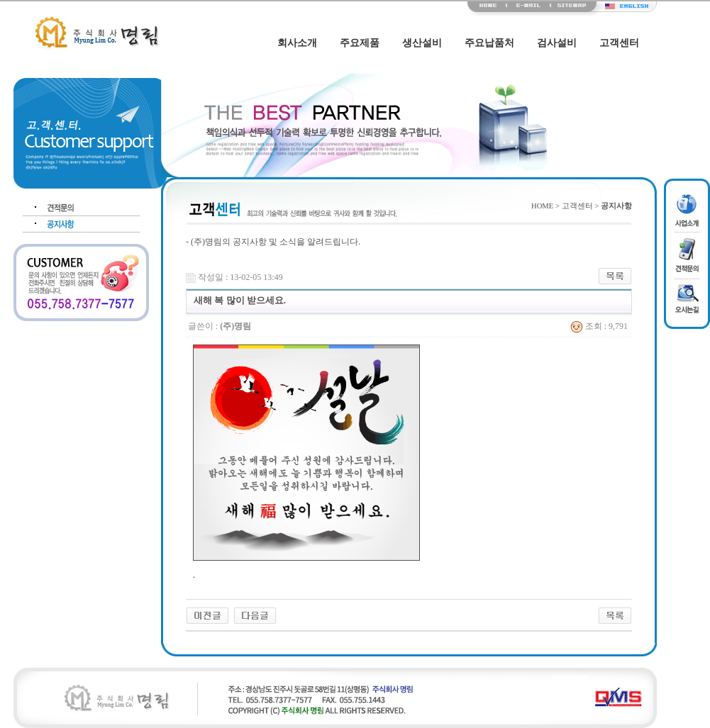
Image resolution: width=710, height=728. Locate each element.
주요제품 (360, 43)
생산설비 (422, 43)
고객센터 (619, 43)
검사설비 (557, 43)
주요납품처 (489, 43)
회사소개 (297, 43)
